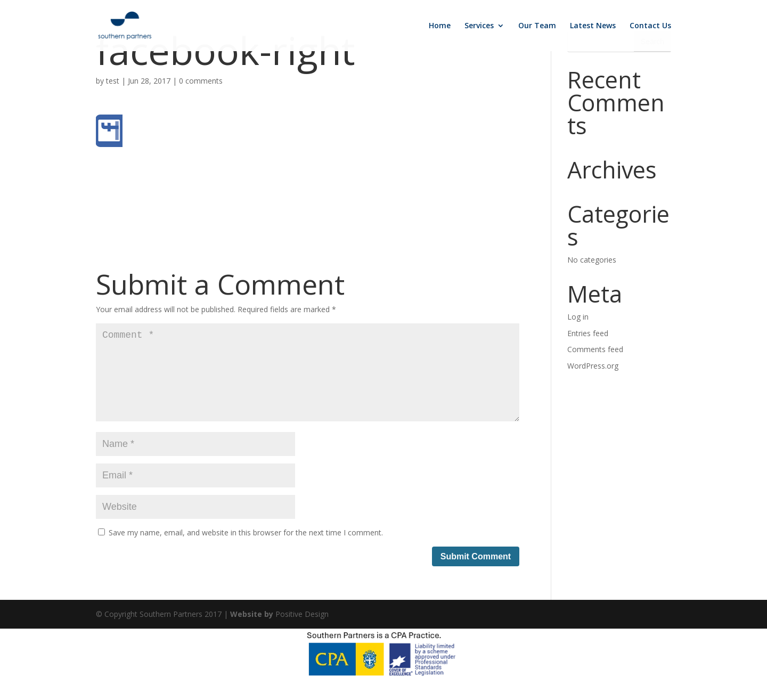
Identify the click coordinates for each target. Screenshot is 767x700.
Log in (578, 317)
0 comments (201, 81)
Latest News (593, 26)
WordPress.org (593, 366)
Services (479, 26)
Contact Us (650, 26)
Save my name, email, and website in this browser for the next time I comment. (246, 550)
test (113, 81)
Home (440, 26)
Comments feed (595, 349)
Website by (253, 631)
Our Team (537, 26)
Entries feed (588, 333)
